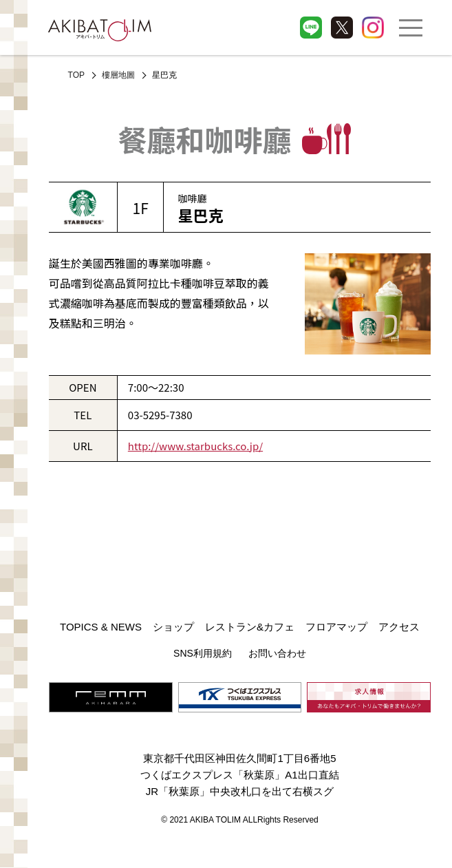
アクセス (399, 627)
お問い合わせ (277, 653)
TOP (76, 75)
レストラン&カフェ (250, 627)
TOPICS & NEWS (101, 627)
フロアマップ (336, 627)
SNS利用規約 (203, 653)
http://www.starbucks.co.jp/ (195, 446)
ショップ (173, 627)
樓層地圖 (118, 75)
